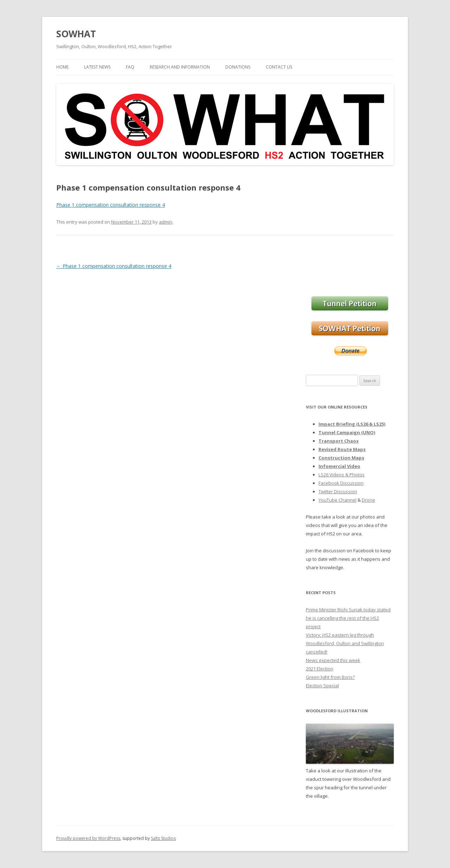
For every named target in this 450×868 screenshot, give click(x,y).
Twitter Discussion (338, 491)
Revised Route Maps (342, 449)
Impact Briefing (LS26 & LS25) (352, 424)
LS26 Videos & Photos (342, 475)
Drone (368, 500)
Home (62, 67)
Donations (238, 67)
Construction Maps (341, 458)
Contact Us (279, 67)
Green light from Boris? (330, 677)
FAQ (130, 67)
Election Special (322, 686)
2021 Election (320, 669)
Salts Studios (163, 838)
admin (166, 222)
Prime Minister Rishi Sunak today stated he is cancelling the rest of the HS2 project (348, 618)
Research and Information (180, 67)
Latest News (97, 67)
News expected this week (333, 660)
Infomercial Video (339, 466)
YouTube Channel (337, 500)
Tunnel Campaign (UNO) (347, 432)
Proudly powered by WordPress (88, 838)
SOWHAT (76, 34)
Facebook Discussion (341, 483)
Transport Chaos (339, 441)
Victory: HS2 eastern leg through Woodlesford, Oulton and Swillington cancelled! (345, 643)
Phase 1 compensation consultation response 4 (111, 205)
